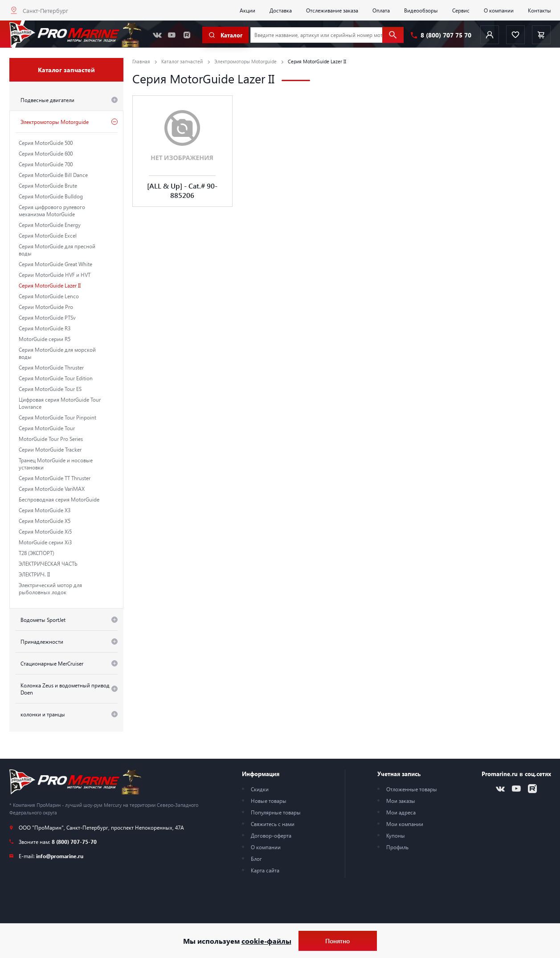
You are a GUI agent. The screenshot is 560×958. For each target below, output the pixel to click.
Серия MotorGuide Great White (55, 264)
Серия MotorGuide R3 (45, 328)
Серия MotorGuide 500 (46, 143)
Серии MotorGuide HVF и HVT (55, 275)
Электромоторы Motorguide (245, 61)
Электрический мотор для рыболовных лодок (50, 588)
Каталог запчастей (182, 61)
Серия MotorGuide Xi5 (45, 531)
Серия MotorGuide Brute (48, 185)
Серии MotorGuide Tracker (50, 449)
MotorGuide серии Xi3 (45, 542)
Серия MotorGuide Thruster (51, 367)
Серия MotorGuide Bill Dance (53, 175)
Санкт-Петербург (45, 10)
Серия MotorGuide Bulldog (51, 196)
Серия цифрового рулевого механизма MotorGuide (52, 210)
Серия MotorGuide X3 (45, 510)
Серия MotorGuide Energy (50, 225)
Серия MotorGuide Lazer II (50, 285)
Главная (141, 61)
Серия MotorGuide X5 (45, 521)
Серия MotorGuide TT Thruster (55, 478)
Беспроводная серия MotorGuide (59, 499)
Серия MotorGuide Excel (48, 235)
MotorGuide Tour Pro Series (51, 439)
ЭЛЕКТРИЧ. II (34, 574)
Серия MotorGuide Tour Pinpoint (57, 417)
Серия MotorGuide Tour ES (50, 389)
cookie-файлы (266, 941)
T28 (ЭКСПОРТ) (37, 553)
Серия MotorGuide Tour (47, 428)
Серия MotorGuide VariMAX (52, 489)
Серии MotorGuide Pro (46, 307)
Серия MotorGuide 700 (46, 164)
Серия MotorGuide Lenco (49, 296)
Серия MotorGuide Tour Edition (56, 378)
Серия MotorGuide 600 (46, 153)
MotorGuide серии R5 (45, 339)
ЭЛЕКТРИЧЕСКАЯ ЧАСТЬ (48, 563)
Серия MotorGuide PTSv (47, 317)
